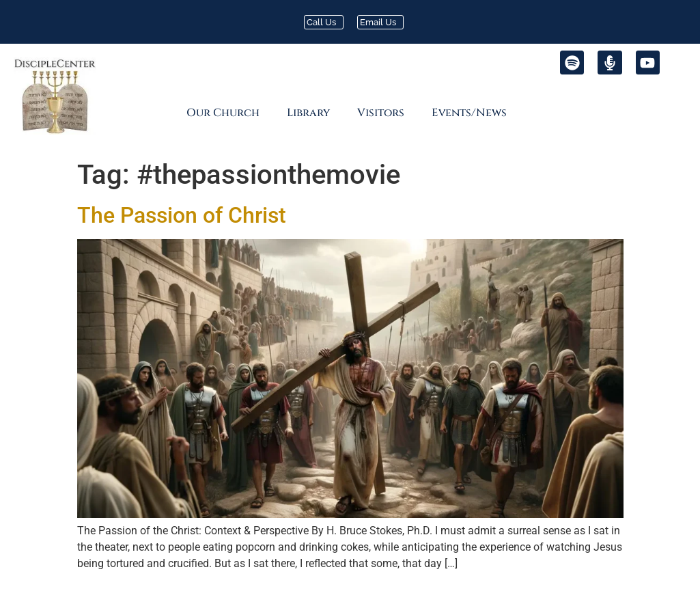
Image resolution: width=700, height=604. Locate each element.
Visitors (381, 113)
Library (308, 113)
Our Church (223, 113)
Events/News (469, 113)
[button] (226, 113)
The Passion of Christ (182, 215)
